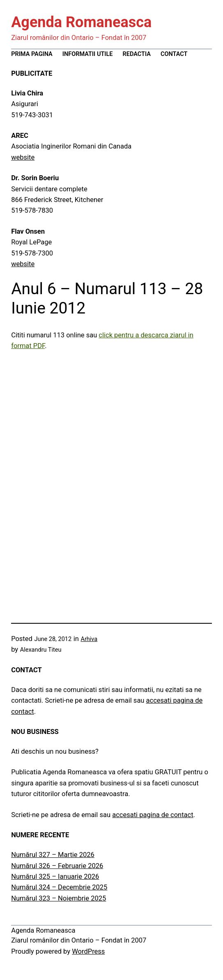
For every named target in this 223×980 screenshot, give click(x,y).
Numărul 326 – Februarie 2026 (57, 866)
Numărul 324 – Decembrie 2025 (59, 887)
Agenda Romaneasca (81, 22)
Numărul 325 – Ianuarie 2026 (55, 877)
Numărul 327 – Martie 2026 (53, 855)
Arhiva (89, 639)
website (23, 157)
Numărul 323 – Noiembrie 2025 (59, 898)
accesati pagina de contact (153, 815)
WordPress (88, 951)
